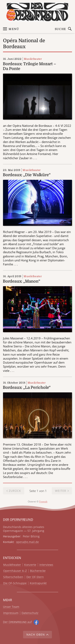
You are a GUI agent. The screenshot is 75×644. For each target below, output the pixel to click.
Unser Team (11, 607)
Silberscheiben (13, 577)
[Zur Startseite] (37, 12)
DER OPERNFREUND (18, 520)
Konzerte (30, 565)
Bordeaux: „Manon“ (21, 281)
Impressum (11, 613)
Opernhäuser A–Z (15, 571)
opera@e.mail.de (27, 542)
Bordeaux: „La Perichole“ (27, 387)
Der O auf (17, 622)
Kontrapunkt (38, 583)
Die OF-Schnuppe (15, 583)
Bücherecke (38, 571)
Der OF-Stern (35, 577)
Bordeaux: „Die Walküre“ (27, 175)
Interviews (46, 565)
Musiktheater (33, 59)
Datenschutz (30, 613)
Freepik (43, 501)
